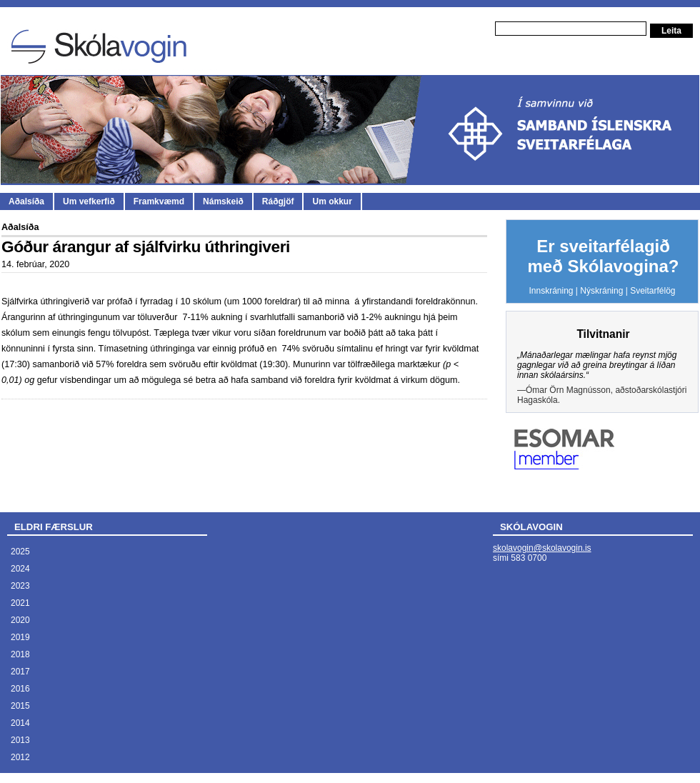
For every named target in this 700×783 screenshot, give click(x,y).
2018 (20, 654)
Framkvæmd (159, 201)
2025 (20, 552)
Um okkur (332, 201)
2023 (20, 586)
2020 (20, 620)
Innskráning (551, 291)
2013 (20, 740)
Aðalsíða (26, 201)
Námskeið (223, 201)
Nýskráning (601, 291)
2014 (20, 723)
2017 (20, 672)
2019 (20, 637)
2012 (20, 757)
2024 (20, 569)
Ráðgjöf (278, 201)
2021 (20, 603)
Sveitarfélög (652, 291)
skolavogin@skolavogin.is (542, 548)
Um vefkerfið (89, 201)
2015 (20, 706)
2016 (20, 689)
